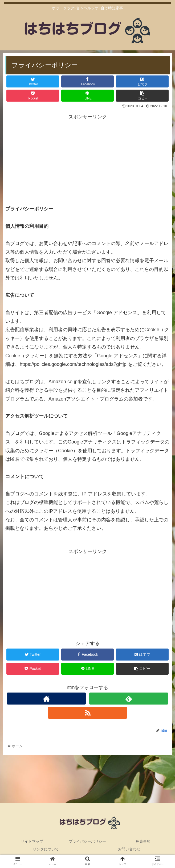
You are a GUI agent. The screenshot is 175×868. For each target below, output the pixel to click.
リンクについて (46, 849)
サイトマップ (32, 841)
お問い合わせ (129, 849)
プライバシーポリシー (87, 841)
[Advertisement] (87, 159)
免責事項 (143, 841)
